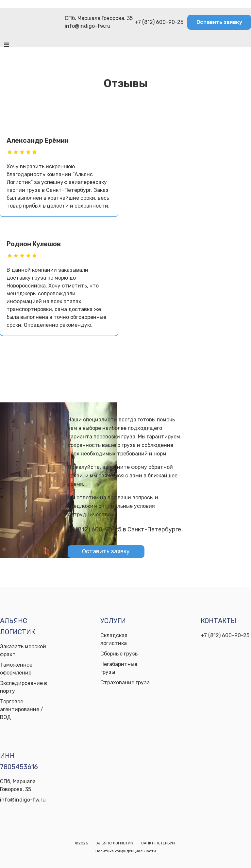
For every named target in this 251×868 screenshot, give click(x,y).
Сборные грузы (119, 654)
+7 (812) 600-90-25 (159, 22)
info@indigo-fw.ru (88, 26)
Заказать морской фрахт (23, 650)
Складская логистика (114, 639)
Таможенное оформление (16, 669)
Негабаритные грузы (119, 668)
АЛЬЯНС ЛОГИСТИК (115, 843)
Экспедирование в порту (24, 687)
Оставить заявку (219, 22)
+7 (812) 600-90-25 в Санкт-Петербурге (124, 529)
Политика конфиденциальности (126, 851)
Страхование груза (125, 683)
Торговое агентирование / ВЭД (22, 709)
